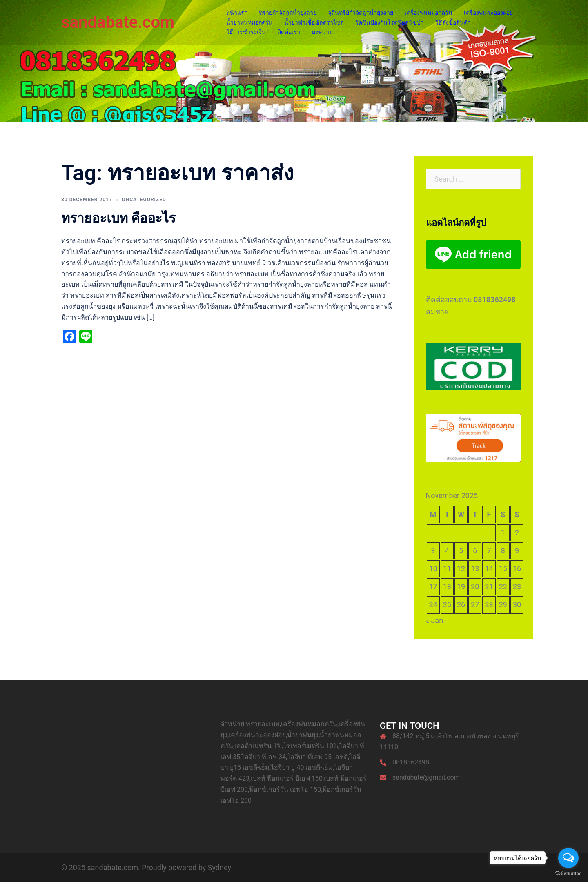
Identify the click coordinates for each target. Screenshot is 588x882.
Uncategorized (144, 200)
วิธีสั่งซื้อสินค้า (453, 22)
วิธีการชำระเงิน (246, 32)
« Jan (435, 620)
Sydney (219, 868)
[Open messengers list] (568, 858)
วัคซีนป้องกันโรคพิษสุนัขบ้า (390, 22)
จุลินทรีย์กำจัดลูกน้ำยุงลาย (361, 13)
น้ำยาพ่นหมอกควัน (249, 22)
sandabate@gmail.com (426, 777)
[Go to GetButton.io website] (568, 874)
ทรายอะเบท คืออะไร (118, 218)
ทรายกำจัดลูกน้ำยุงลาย (288, 13)
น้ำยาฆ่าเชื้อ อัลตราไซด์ (314, 22)
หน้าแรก (237, 13)
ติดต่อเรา (289, 32)
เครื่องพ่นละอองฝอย (488, 13)
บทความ (322, 32)
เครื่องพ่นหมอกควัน (429, 13)
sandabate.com (118, 22)
